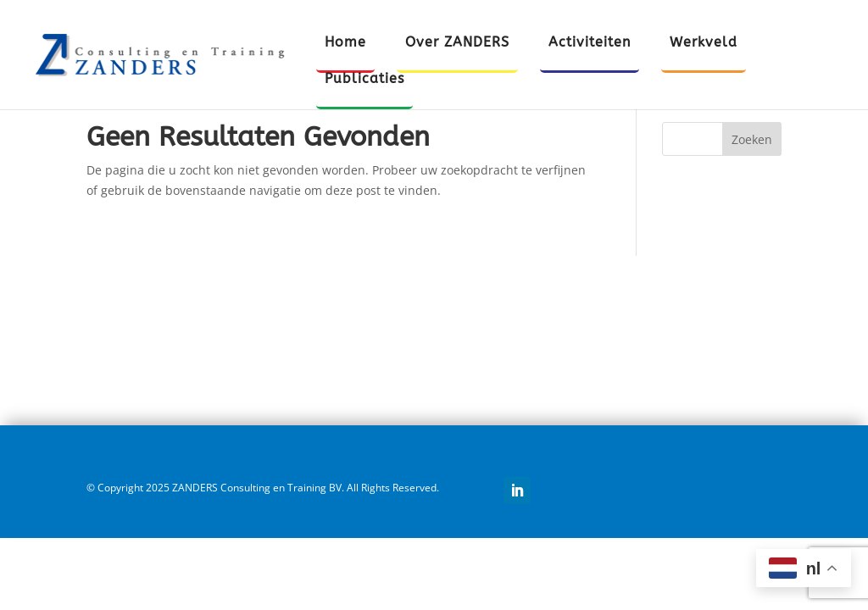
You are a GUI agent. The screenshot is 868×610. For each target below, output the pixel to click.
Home (345, 43)
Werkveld (704, 43)
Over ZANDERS (457, 43)
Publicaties (364, 80)
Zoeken (752, 139)
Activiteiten (590, 43)
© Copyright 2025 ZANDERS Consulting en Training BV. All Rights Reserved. (263, 488)
